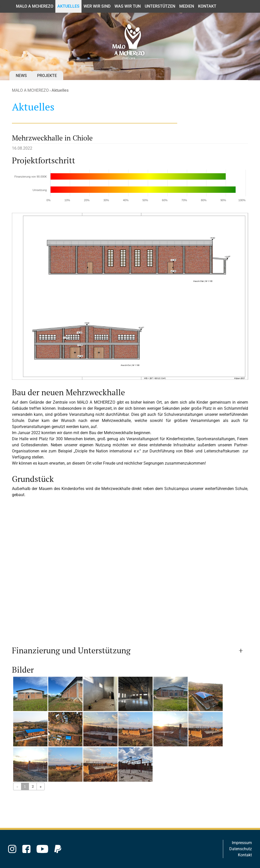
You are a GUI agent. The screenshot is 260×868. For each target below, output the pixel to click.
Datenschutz (241, 849)
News (21, 76)
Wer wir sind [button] (97, 6)
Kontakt (7, 6)
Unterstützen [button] (160, 6)
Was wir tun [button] (128, 6)
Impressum (242, 843)
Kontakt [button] (207, 6)
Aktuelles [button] (68, 6)
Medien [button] (187, 6)
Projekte (47, 76)
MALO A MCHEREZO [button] (35, 6)
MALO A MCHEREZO (30, 90)
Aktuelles (60, 90)
